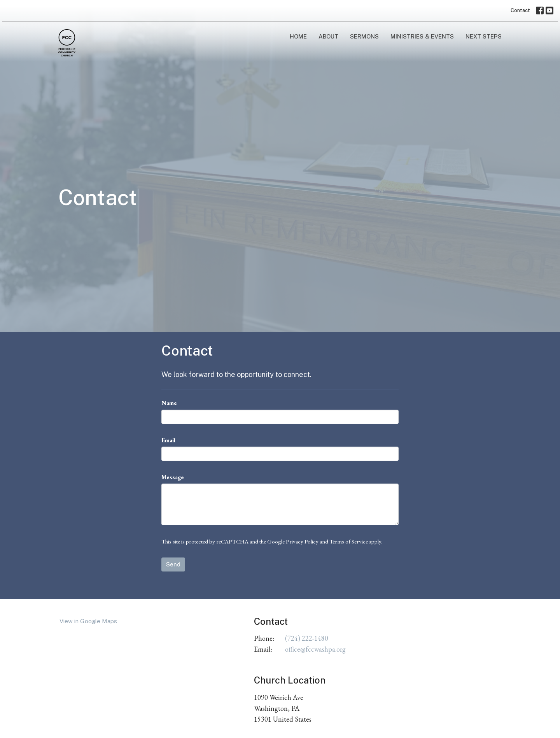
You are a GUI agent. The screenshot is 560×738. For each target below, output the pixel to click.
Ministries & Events (422, 36)
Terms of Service (349, 541)
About (328, 36)
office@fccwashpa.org (315, 649)
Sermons (364, 36)
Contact (520, 10)
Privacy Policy (302, 541)
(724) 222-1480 (307, 638)
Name (169, 403)
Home (298, 36)
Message (173, 477)
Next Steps (484, 36)
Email (168, 440)
